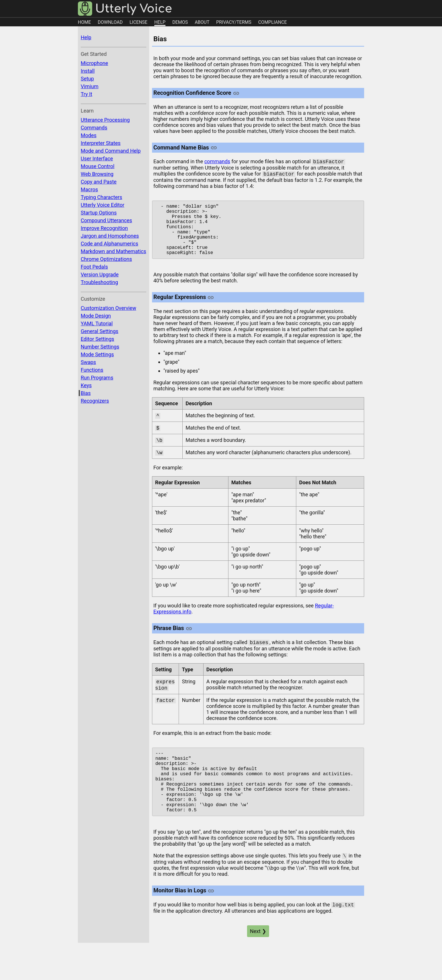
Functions (92, 370)
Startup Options (99, 213)
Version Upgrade (100, 274)
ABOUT (202, 22)
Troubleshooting (99, 282)
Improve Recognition (104, 228)
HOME (84, 22)
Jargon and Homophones (110, 236)
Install (88, 71)
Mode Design (96, 316)
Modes (89, 135)
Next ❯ (258, 963)
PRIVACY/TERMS (234, 22)
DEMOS (180, 22)
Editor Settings (97, 339)
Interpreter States (101, 143)
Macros (89, 189)
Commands (94, 128)
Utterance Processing (105, 120)
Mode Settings (97, 354)
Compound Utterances (106, 220)
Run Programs (97, 378)
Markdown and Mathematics (114, 251)
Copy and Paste (99, 182)
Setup (87, 79)
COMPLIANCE (273, 22)
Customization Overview (108, 308)
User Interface (97, 159)
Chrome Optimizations (106, 259)
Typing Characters (101, 197)
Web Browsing (97, 174)
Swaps (88, 362)
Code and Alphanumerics (109, 244)
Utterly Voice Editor (102, 205)
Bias (86, 393)
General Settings (99, 331)
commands (217, 162)
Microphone (94, 63)
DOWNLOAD (110, 22)
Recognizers (95, 401)
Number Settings (100, 347)
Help (86, 37)
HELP (160, 22)
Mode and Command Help (111, 151)
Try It (86, 94)
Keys (86, 385)
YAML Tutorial (97, 323)
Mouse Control (98, 166)
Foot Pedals (94, 267)
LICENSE (138, 22)
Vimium (90, 86)
